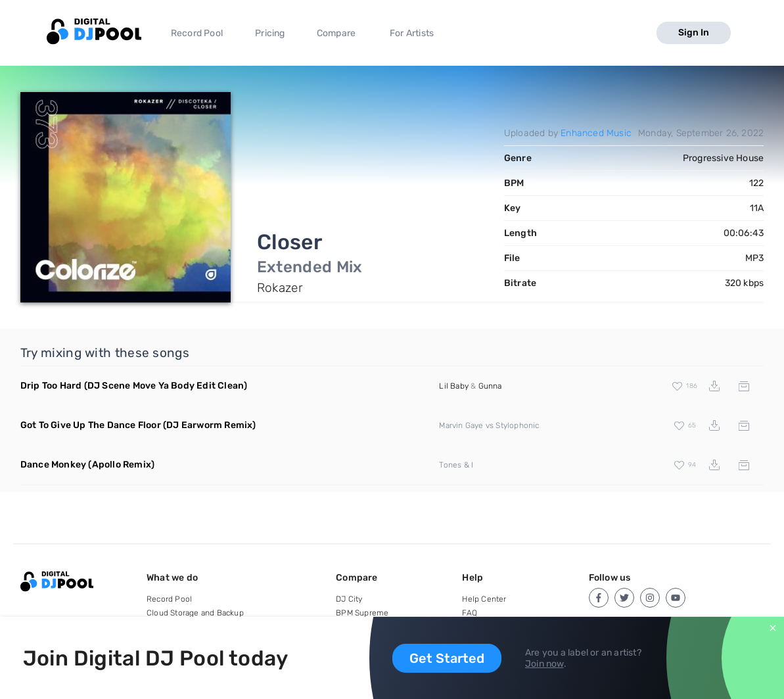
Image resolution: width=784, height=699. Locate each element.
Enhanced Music (596, 133)
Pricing (270, 33)
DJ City (349, 599)
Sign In (694, 33)
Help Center (484, 599)
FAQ (470, 613)
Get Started (447, 658)
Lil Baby (454, 386)
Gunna (490, 386)
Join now (544, 664)
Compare (336, 33)
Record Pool (197, 33)
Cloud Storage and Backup (195, 613)
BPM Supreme (362, 613)
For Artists (412, 33)
